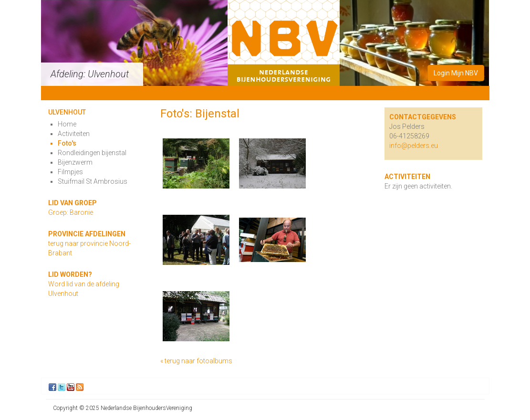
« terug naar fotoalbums (196, 361)
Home (67, 124)
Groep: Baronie (71, 212)
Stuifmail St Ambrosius (93, 181)
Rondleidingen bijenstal (92, 153)
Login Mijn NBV (456, 73)
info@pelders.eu (414, 146)
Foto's (67, 143)
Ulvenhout (67, 112)
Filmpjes (70, 172)
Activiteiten (74, 134)
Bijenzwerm (75, 162)
